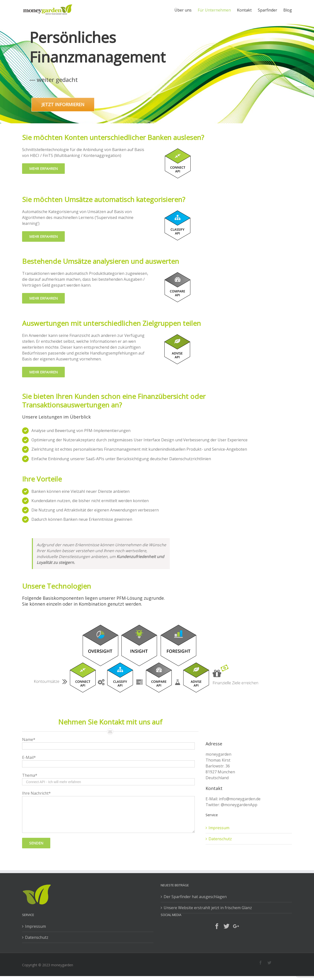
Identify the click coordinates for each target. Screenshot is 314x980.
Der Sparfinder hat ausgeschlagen (195, 897)
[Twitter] (226, 926)
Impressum (219, 828)
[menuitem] (186, 10)
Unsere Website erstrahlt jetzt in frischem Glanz (208, 908)
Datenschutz (220, 839)
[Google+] (236, 926)
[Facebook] (217, 926)
